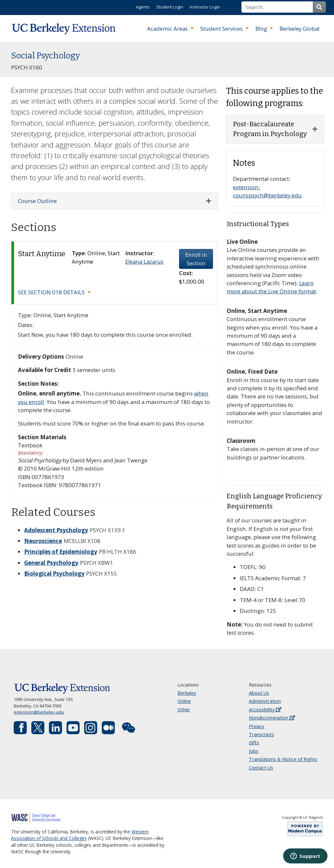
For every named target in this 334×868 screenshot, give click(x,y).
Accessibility (265, 710)
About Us (259, 693)
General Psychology (51, 563)
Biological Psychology (54, 573)
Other (184, 710)
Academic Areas (168, 29)
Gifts (254, 743)
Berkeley (187, 693)
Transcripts (261, 734)
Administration (265, 701)
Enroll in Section (196, 259)
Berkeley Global (300, 29)
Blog (262, 29)
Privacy (257, 726)
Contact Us (261, 768)
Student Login (170, 7)
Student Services (222, 29)
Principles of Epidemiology (61, 552)
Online (184, 701)
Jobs (254, 751)
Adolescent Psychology (56, 530)
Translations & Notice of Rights (283, 759)
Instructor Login (205, 7)
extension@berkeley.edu (39, 712)
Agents (143, 7)
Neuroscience (43, 541)
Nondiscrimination (272, 718)
